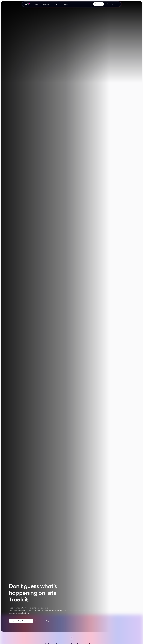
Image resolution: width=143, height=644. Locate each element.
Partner (65, 4)
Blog (57, 4)
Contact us (99, 4)
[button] (47, 4)
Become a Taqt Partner (47, 621)
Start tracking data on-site (21, 621)
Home (37, 4)
